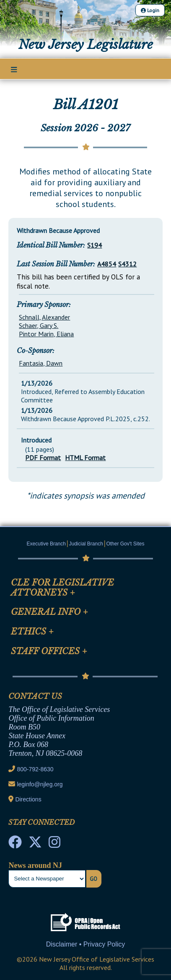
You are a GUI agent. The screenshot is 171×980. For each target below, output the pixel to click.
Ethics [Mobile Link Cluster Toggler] (32, 632)
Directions (28, 799)
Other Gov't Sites (125, 544)
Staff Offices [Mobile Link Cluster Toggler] (49, 651)
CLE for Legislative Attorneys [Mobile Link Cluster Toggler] (62, 588)
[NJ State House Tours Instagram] (54, 844)
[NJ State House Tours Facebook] (15, 844)
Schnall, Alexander (44, 317)
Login (150, 10)
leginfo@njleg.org (40, 784)
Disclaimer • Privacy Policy (86, 944)
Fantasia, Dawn (41, 363)
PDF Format (43, 458)
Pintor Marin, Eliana (46, 334)
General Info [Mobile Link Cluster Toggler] (49, 612)
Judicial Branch (86, 544)
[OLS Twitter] (35, 844)
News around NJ (35, 865)
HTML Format (85, 458)
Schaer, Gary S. (39, 325)
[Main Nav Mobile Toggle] (14, 69)
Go (93, 879)
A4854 (107, 264)
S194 (95, 245)
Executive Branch (46, 544)
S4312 (127, 264)
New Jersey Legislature (86, 45)
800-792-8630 (35, 769)
